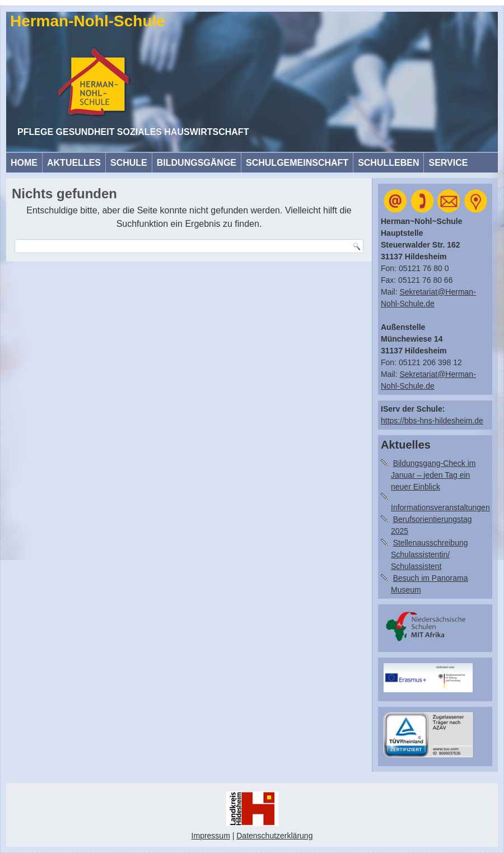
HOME (24, 163)
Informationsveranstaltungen (440, 507)
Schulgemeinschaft (297, 163)
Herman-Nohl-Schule (88, 21)
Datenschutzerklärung (274, 836)
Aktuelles (74, 163)
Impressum (211, 836)
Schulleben (388, 163)
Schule (129, 163)
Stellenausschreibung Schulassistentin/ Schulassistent (430, 554)
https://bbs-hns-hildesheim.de (432, 421)
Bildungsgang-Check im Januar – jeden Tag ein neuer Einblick (433, 475)
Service (448, 163)
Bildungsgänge (197, 163)
